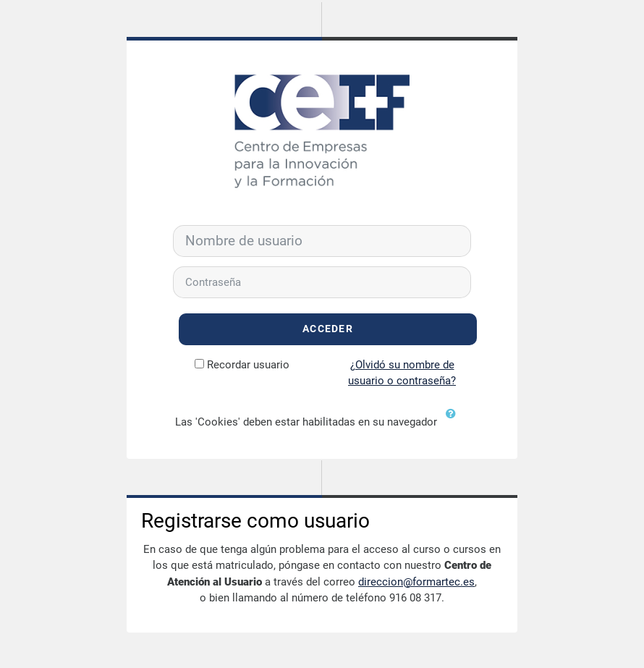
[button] (454, 423)
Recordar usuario (248, 365)
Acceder (328, 329)
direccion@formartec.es (416, 582)
